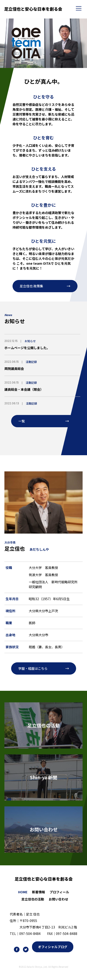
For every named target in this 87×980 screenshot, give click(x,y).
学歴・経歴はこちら (33, 668)
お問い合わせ (58, 899)
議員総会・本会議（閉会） (24, 389)
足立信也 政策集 (31, 286)
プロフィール (59, 892)
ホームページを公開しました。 (27, 348)
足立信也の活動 (33, 899)
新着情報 (39, 892)
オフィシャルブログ (53, 947)
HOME (23, 892)
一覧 (22, 421)
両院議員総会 (14, 369)
